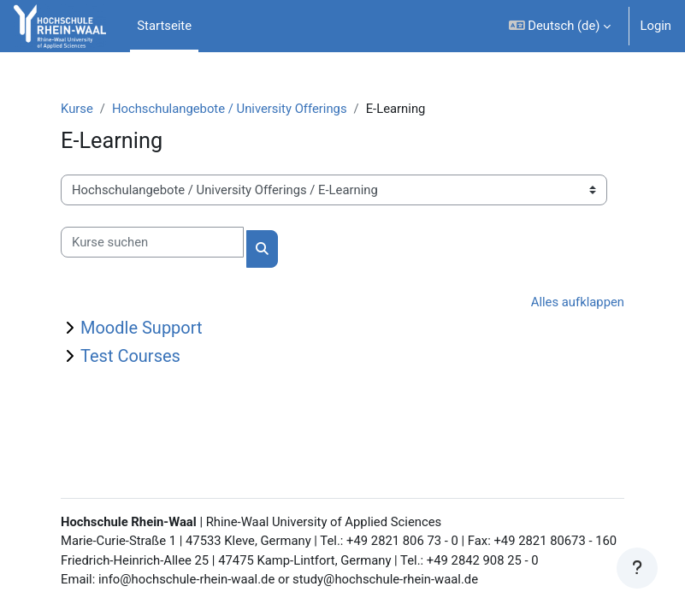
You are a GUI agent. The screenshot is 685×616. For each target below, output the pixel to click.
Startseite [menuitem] (164, 26)
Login (655, 26)
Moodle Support (142, 328)
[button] (560, 26)
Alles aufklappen (578, 302)
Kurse (77, 109)
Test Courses (130, 356)
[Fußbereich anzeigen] (637, 568)
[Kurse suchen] (152, 242)
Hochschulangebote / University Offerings (230, 109)
